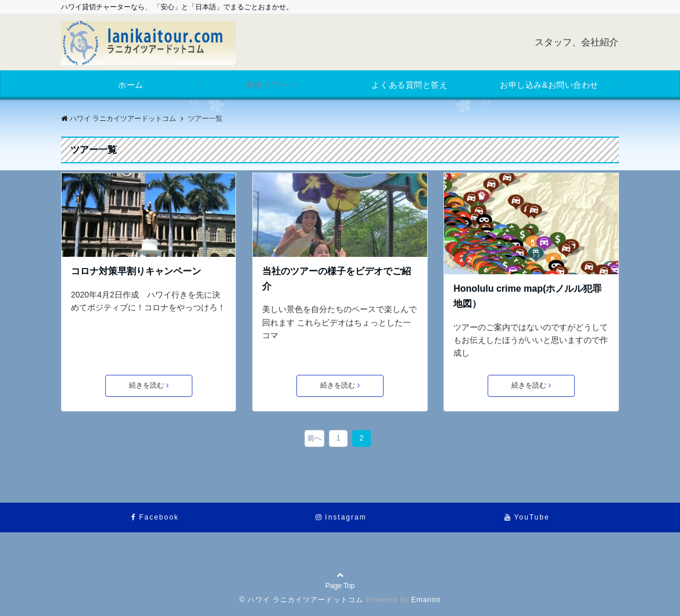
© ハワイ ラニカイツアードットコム (302, 600)
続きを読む (149, 385)
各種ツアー (266, 85)
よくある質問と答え (409, 85)
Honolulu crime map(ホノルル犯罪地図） (527, 296)
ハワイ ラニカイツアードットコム (119, 119)
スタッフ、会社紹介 (577, 42)
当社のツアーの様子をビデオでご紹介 (337, 279)
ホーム (131, 85)
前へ (314, 438)
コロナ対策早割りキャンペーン (136, 271)
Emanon (426, 600)
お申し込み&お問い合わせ (549, 85)
